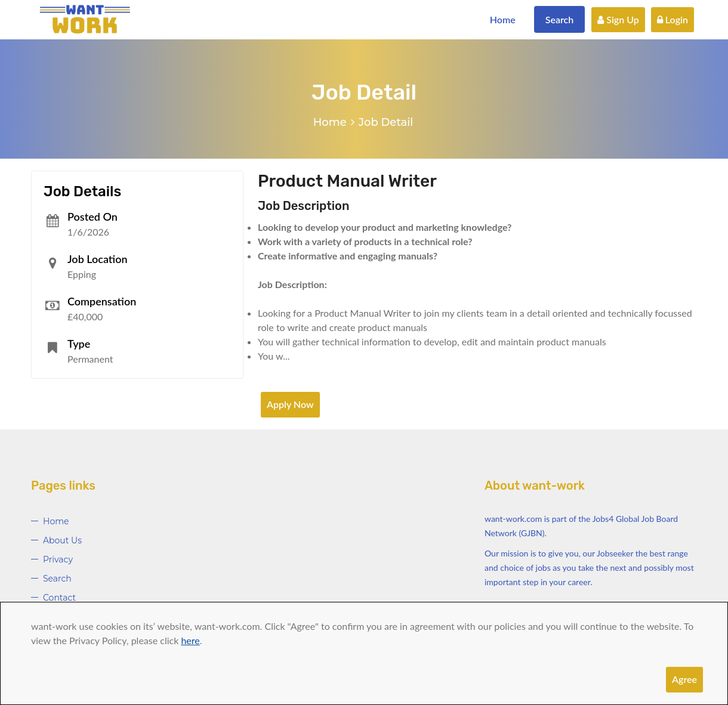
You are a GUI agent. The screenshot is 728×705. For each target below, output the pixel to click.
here (190, 640)
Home (503, 19)
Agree (684, 679)
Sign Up (618, 19)
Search (560, 19)
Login (673, 19)
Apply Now (290, 404)
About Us (62, 540)
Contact (59, 598)
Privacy (58, 559)
